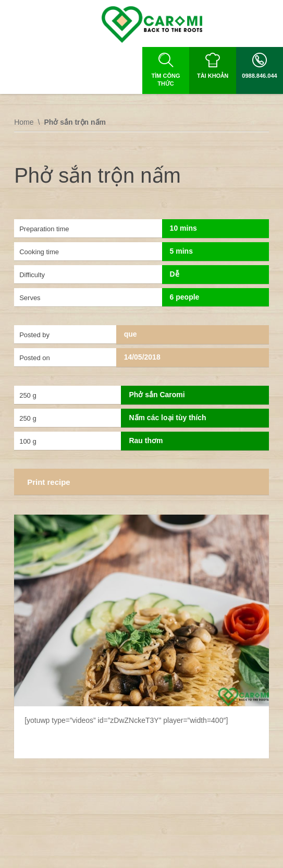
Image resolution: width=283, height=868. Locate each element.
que (131, 334)
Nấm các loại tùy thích (167, 418)
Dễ (175, 274)
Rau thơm (146, 441)
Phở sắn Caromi (157, 395)
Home (24, 122)
